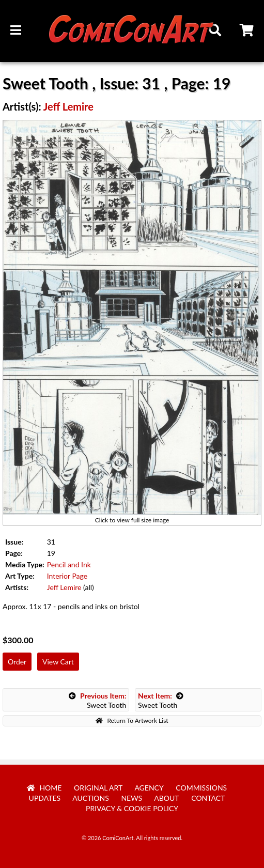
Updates (45, 798)
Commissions (201, 788)
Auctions (91, 798)
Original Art (98, 788)
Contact (208, 798)
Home (44, 788)
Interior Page (67, 576)
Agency (149, 788)
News (131, 798)
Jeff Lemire (68, 106)
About (166, 798)
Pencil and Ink (69, 564)
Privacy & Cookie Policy (132, 808)
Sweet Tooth (98, 700)
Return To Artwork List (132, 720)
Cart (247, 32)
